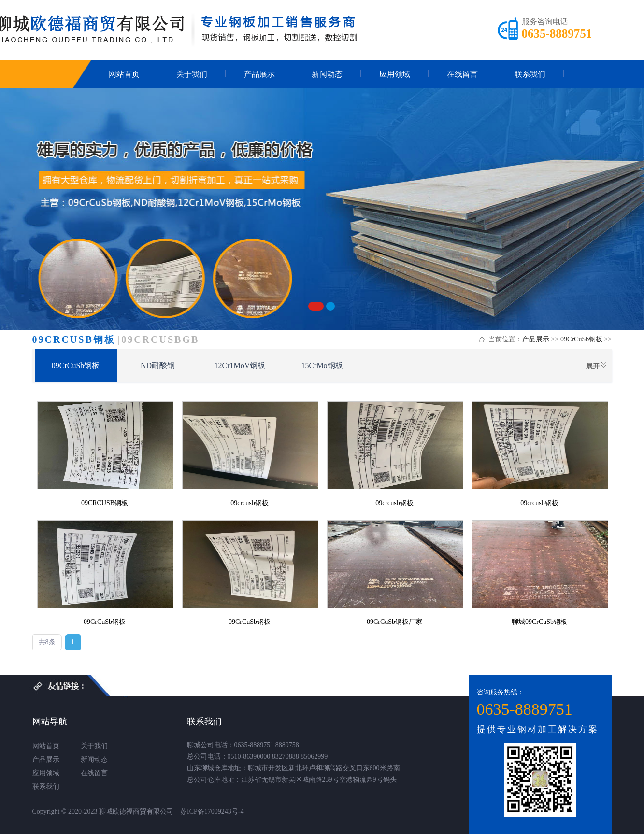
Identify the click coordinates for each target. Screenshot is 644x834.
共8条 (47, 642)
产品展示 (259, 74)
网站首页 (124, 74)
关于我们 (192, 74)
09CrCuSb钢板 (581, 339)
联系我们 (530, 74)
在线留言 (462, 74)
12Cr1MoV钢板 (240, 365)
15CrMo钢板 (322, 365)
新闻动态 (327, 74)
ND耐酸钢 (158, 365)
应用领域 (395, 74)
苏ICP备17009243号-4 (212, 812)
